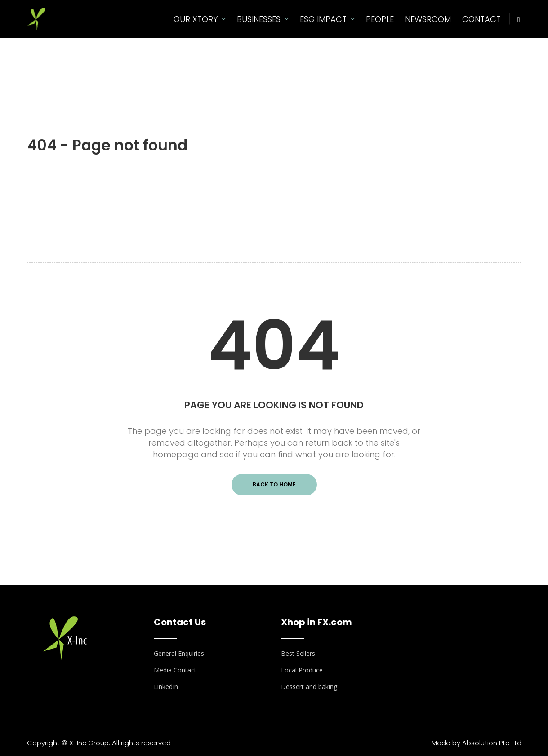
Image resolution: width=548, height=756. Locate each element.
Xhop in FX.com (316, 622)
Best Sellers (298, 653)
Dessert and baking (309, 687)
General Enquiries (179, 653)
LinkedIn (166, 687)
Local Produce (302, 670)
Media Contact (175, 670)
